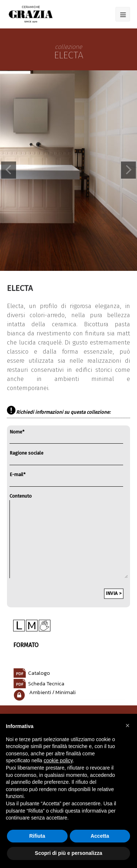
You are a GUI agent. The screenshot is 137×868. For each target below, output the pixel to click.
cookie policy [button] (58, 760)
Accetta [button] (100, 836)
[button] (128, 725)
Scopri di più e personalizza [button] (68, 853)
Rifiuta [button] (37, 836)
